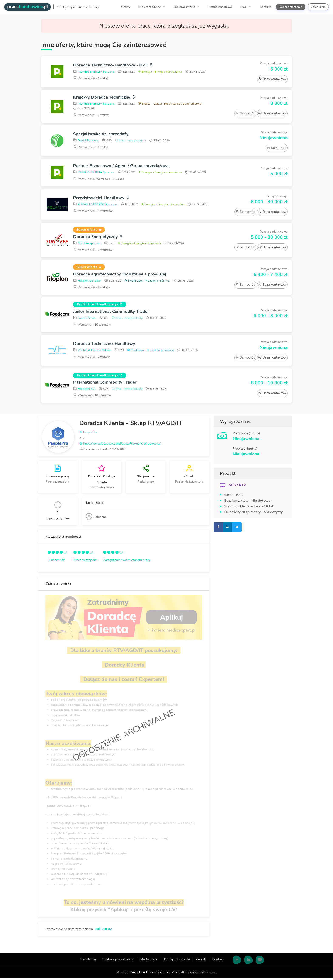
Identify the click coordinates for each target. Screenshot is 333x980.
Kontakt (265, 7)
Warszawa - (93, 326)
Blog (244, 7)
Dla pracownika (185, 7)
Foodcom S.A (84, 319)
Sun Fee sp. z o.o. (87, 244)
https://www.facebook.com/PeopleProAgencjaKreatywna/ (120, 445)
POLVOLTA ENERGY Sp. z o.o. (95, 205)
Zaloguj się (318, 7)
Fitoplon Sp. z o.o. (87, 282)
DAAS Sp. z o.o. (86, 141)
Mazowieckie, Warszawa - (99, 179)
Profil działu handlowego (100, 305)
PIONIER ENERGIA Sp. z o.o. (94, 72)
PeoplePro (88, 434)
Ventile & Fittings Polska (92, 352)
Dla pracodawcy (150, 7)
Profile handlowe (220, 7)
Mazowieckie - (91, 78)
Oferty (126, 7)
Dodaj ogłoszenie (291, 7)
